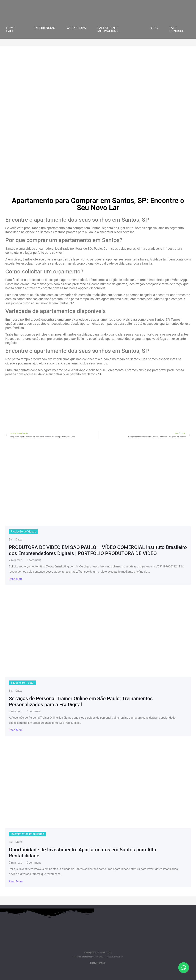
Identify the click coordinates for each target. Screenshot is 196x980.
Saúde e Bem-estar (23, 683)
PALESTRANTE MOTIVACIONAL (109, 29)
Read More (16, 579)
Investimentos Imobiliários (27, 834)
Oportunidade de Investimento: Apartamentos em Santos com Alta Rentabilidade (82, 853)
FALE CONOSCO (177, 29)
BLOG (154, 28)
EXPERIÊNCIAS (44, 28)
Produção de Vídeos (23, 532)
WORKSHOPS (76, 28)
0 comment (34, 560)
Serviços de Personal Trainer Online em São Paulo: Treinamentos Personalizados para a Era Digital (81, 702)
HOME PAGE (11, 29)
